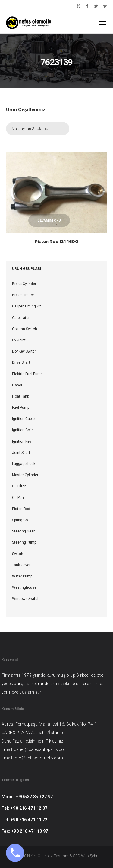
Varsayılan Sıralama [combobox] (30, 129)
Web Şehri (90, 856)
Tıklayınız (54, 741)
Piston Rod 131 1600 (56, 241)
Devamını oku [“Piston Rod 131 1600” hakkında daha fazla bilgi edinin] (49, 221)
